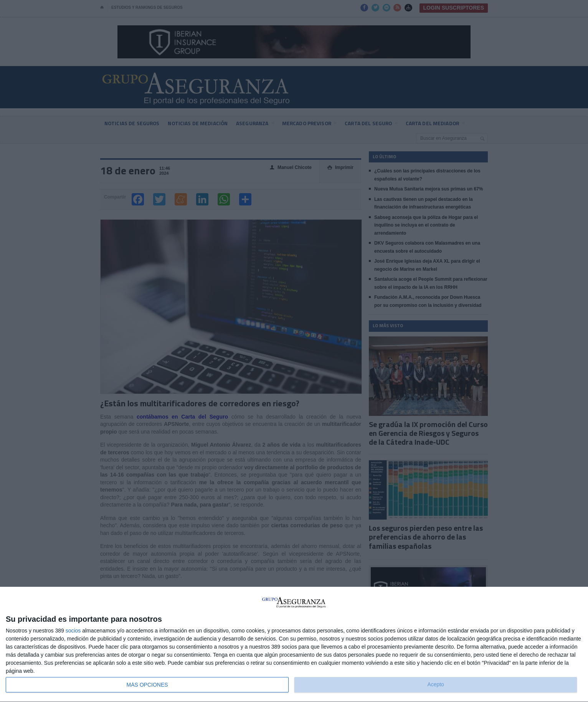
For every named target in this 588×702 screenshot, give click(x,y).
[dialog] (294, 645)
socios (73, 631)
